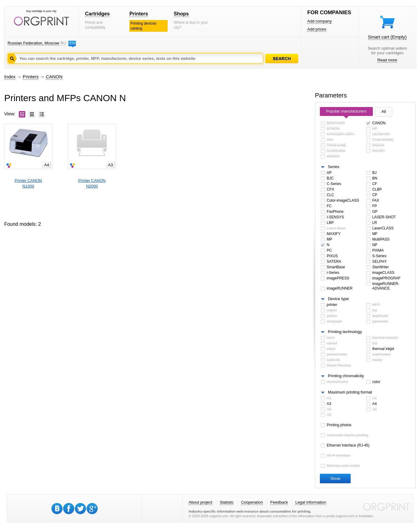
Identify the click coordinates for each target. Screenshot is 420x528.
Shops (181, 14)
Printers (139, 14)
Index (10, 77)
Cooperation (252, 502)
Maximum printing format (350, 392)
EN (72, 43)
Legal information (311, 502)
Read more (387, 60)
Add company (320, 21)
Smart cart (387, 37)
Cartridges (97, 14)
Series (334, 167)
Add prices (317, 29)
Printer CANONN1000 (28, 183)
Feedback (279, 502)
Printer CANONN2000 (92, 183)
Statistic (227, 502)
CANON (54, 77)
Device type (338, 299)
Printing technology (345, 332)
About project (200, 502)
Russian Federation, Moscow (34, 43)
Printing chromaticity (346, 376)
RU (63, 43)
